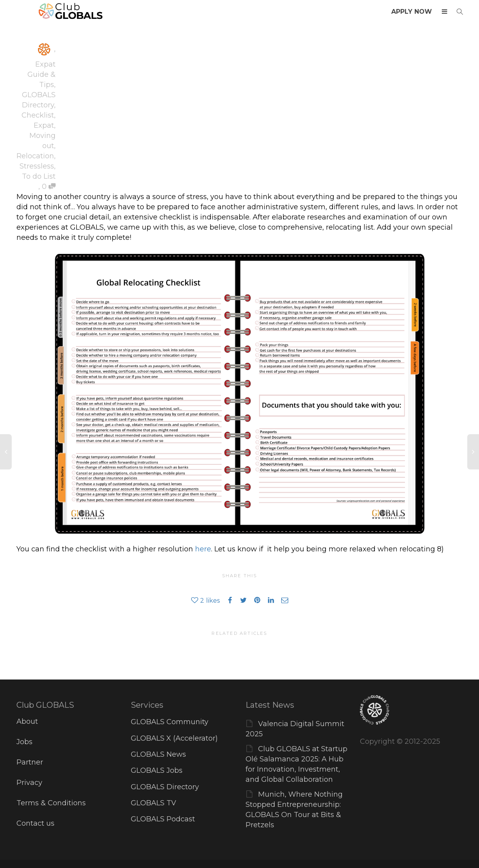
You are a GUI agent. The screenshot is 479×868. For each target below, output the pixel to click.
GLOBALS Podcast (163, 819)
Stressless (37, 166)
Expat (44, 125)
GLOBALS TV (154, 803)
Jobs (24, 742)
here (203, 549)
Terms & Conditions (51, 803)
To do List (39, 176)
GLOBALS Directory (165, 787)
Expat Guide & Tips (42, 74)
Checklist (38, 115)
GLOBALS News (158, 754)
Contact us (35, 823)
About (27, 721)
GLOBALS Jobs (157, 770)
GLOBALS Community (170, 722)
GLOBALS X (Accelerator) (174, 738)
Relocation (35, 156)
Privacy (29, 783)
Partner (30, 762)
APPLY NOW (412, 12)
